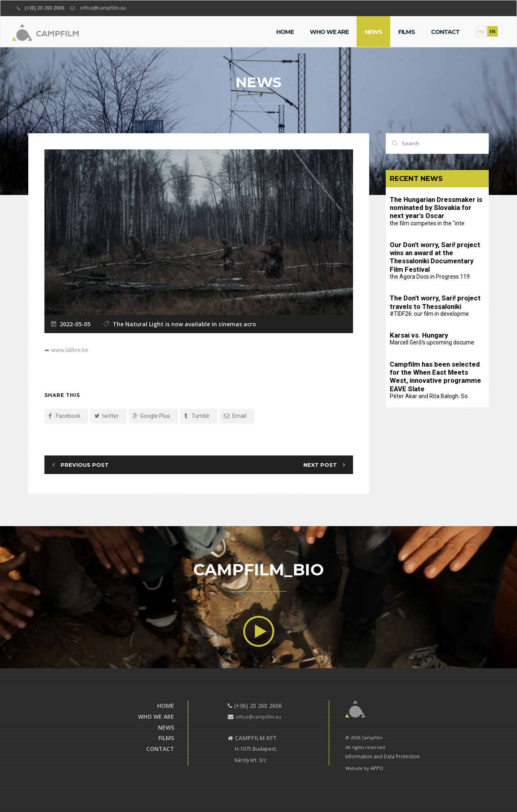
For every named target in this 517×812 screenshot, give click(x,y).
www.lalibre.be (70, 350)
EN (493, 31)
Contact (445, 32)
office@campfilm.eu (103, 8)
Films (407, 32)
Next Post (320, 464)
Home (285, 32)
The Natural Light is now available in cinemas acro (184, 324)
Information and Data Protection (382, 756)
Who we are (329, 32)
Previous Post (85, 464)
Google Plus (151, 416)
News (373, 32)
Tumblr (197, 416)
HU (481, 31)
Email (235, 416)
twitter (107, 416)
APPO (377, 768)
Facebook (64, 416)
